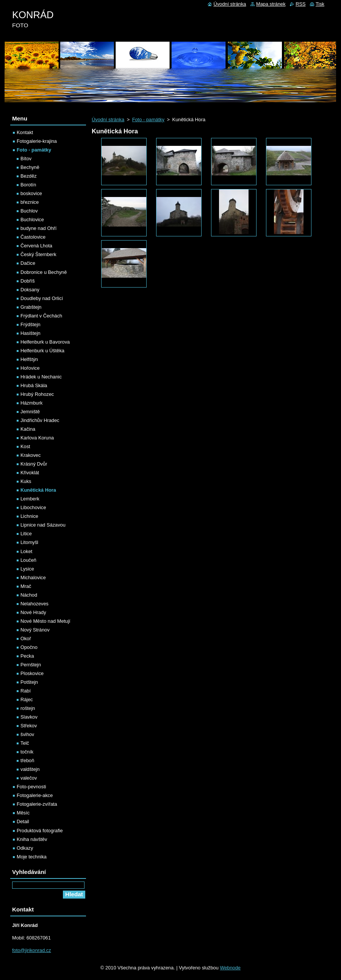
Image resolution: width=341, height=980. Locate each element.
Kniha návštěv (32, 839)
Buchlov (29, 211)
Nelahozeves (34, 604)
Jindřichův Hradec (40, 420)
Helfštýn (29, 359)
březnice (30, 202)
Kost (25, 446)
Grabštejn (31, 307)
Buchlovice (32, 220)
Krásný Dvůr (34, 464)
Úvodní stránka (108, 120)
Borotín (28, 185)
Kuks (26, 481)
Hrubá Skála (34, 385)
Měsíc (23, 813)
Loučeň (28, 560)
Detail (23, 821)
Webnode (230, 968)
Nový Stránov (35, 630)
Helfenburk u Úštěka (42, 351)
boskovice (31, 193)
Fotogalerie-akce (35, 795)
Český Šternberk (38, 254)
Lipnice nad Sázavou (43, 525)
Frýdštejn (31, 324)
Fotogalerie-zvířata (37, 804)
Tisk (320, 4)
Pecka (27, 656)
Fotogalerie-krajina (37, 141)
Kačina (28, 429)
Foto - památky (148, 120)
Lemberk (30, 499)
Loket (26, 551)
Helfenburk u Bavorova (45, 342)
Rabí (26, 691)
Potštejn (29, 682)
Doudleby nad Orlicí (42, 298)
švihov (27, 734)
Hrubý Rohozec (37, 394)
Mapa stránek (271, 4)
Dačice (28, 263)
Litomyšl (29, 542)
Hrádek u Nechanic (41, 377)
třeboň (27, 760)
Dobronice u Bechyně (44, 272)
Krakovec (31, 455)
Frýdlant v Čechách (41, 316)
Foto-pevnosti (31, 787)
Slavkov (29, 717)
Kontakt (25, 132)
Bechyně (30, 167)
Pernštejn (31, 665)
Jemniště (30, 412)
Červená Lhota (36, 246)
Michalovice (33, 578)
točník (27, 752)
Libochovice (33, 507)
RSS (300, 4)
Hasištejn (31, 333)
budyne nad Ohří (38, 228)
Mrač (26, 586)
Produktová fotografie (40, 831)
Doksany (30, 290)
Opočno (29, 647)
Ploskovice (32, 673)
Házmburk (31, 403)
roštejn (28, 708)
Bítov (26, 159)
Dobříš (28, 281)
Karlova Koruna (37, 438)
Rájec (27, 699)
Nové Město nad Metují (45, 621)
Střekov (29, 726)
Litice (26, 534)
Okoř (26, 638)
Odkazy (25, 848)
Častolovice (33, 237)
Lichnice (29, 516)
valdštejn (30, 769)
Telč (25, 743)
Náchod (29, 595)
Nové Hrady (33, 612)
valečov (29, 778)
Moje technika (32, 857)
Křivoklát (30, 473)
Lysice (27, 569)
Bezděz (29, 176)
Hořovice (30, 368)
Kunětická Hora (38, 490)
